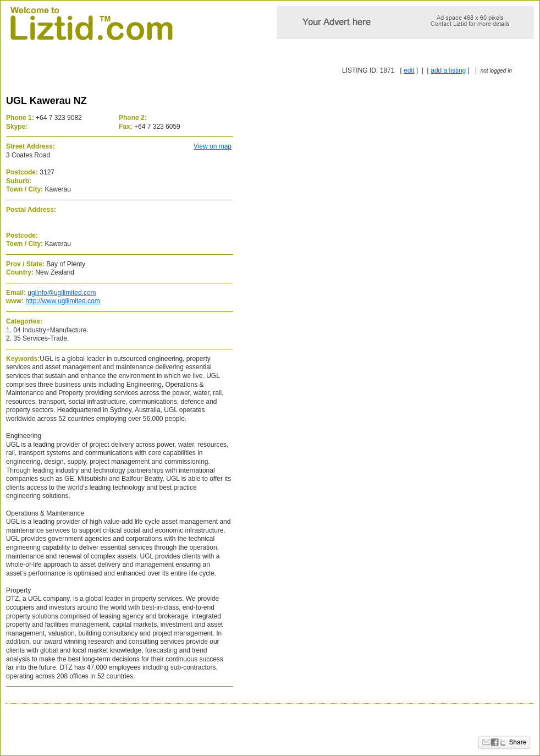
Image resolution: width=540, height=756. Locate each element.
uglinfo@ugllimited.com (62, 293)
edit (409, 70)
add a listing (448, 70)
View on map (213, 146)
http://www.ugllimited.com (62, 301)
